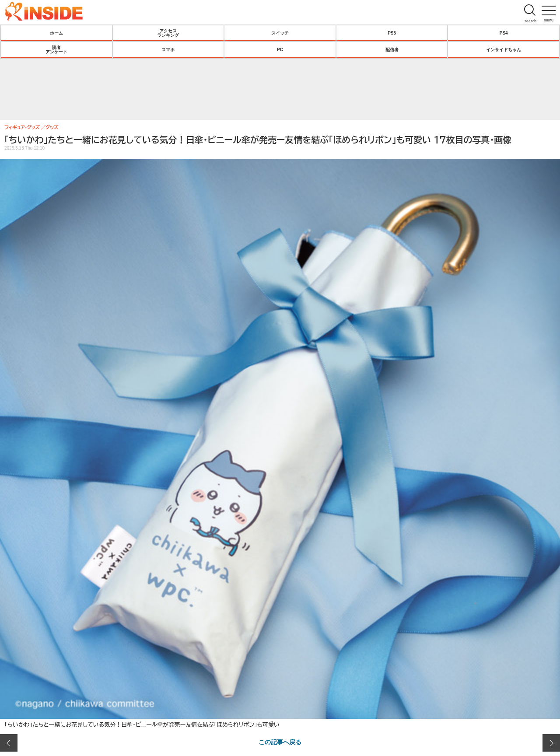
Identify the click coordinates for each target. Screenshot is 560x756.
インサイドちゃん (504, 49)
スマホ (168, 49)
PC (280, 49)
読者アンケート (56, 49)
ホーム (56, 33)
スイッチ (280, 33)
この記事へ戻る (280, 742)
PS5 (392, 33)
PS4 (504, 33)
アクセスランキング (168, 33)
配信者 (392, 49)
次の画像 (551, 743)
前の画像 (9, 743)
